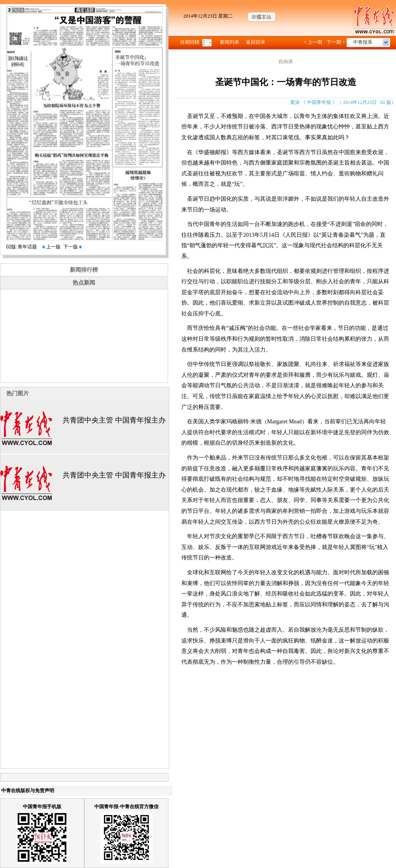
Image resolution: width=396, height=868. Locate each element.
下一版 (73, 247)
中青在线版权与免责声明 (28, 791)
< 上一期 (313, 42)
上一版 (51, 247)
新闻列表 (229, 42)
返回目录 (256, 42)
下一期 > (336, 42)
